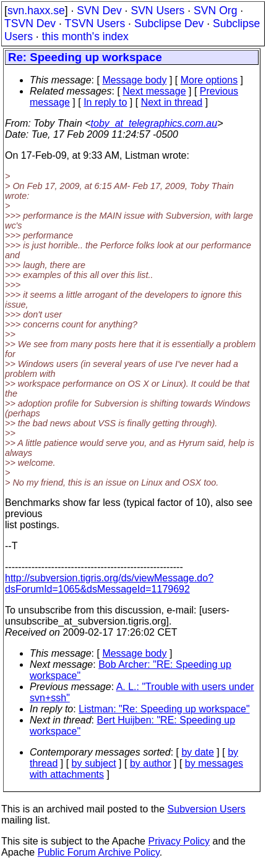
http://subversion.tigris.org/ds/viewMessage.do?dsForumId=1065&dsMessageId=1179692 (109, 584)
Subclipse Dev (169, 23)
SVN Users (157, 11)
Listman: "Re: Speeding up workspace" (164, 709)
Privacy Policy (179, 841)
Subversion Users (207, 809)
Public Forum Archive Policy (99, 852)
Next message (154, 91)
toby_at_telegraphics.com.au (154, 123)
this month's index (85, 36)
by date (197, 752)
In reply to (105, 102)
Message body (134, 80)
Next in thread (172, 102)
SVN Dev (99, 11)
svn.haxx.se (36, 11)
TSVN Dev (30, 23)
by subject (94, 763)
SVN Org (215, 11)
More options (209, 80)
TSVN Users (95, 23)
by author (151, 763)
